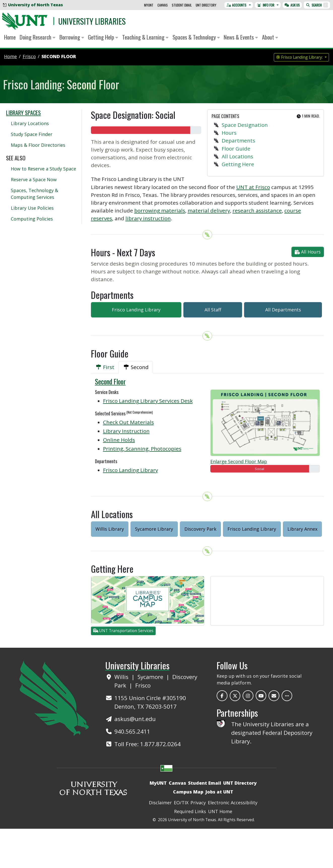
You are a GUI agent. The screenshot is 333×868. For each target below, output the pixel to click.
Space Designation (245, 125)
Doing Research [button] (38, 37)
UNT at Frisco (253, 187)
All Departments (283, 310)
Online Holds (119, 440)
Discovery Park (200, 529)
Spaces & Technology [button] (196, 37)
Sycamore (151, 677)
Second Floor (59, 56)
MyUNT (149, 5)
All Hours (308, 252)
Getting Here (238, 164)
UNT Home (220, 811)
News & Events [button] (241, 37)
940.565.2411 (132, 731)
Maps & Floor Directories (38, 145)
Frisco (143, 685)
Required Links (190, 811)
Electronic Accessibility (233, 803)
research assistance (257, 210)
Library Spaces (23, 113)
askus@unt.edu (135, 719)
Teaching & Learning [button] (145, 37)
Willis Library (110, 529)
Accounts (237, 5)
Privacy (198, 803)
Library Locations (30, 123)
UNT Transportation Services (123, 631)
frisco (29, 56)
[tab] (105, 367)
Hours (229, 133)
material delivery (209, 210)
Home (10, 37)
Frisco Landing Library (136, 310)
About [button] (270, 37)
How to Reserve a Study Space (43, 169)
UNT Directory (206, 5)
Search (317, 5)
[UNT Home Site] (54, 697)
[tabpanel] (208, 429)
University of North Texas (33, 5)
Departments (238, 140)
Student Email (182, 5)
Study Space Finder (32, 134)
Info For (266, 5)
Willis (122, 677)
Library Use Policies (32, 208)
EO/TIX (181, 803)
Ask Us (292, 5)
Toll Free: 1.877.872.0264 (147, 744)
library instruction (148, 218)
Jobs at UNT (219, 792)
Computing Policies (32, 219)
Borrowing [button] (72, 37)
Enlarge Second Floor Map (239, 461)
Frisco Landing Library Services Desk (148, 401)
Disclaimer (160, 803)
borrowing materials (160, 210)
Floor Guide (236, 149)
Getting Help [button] (103, 37)
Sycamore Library (154, 529)
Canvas (163, 5)
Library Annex (302, 529)
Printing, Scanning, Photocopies (142, 449)
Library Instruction (126, 431)
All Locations (237, 156)
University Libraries (92, 21)
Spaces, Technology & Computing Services (35, 194)
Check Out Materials (128, 422)
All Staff (213, 310)
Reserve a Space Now (34, 179)
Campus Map (188, 792)
